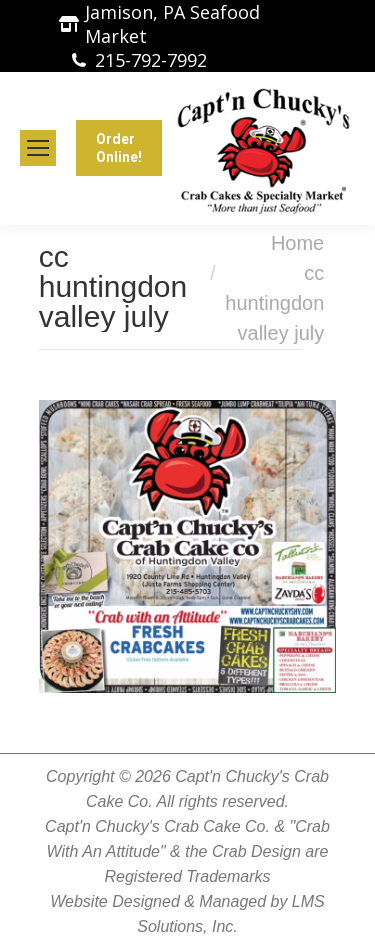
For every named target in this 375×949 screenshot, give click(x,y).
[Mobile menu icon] (38, 148)
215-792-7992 (151, 60)
